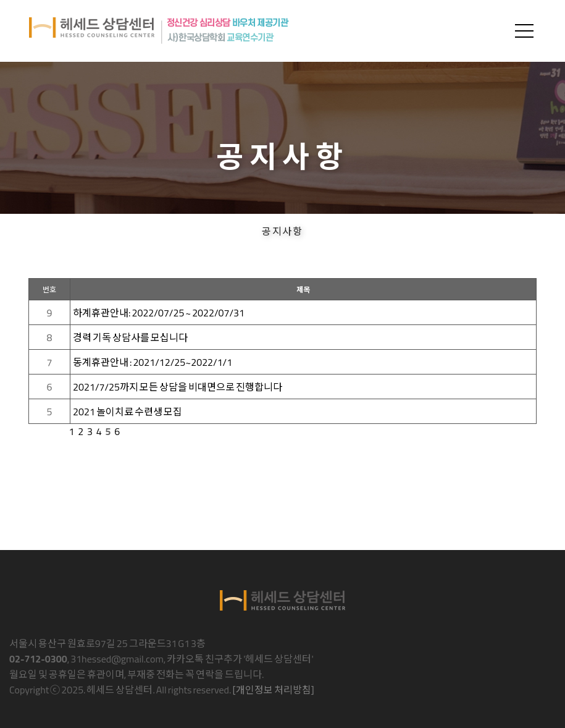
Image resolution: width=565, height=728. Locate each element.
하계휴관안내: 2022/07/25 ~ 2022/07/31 (159, 313)
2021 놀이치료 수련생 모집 (128, 412)
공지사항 (282, 231)
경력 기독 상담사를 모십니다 (130, 337)
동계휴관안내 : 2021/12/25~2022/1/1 (153, 362)
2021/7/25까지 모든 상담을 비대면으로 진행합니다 (178, 387)
